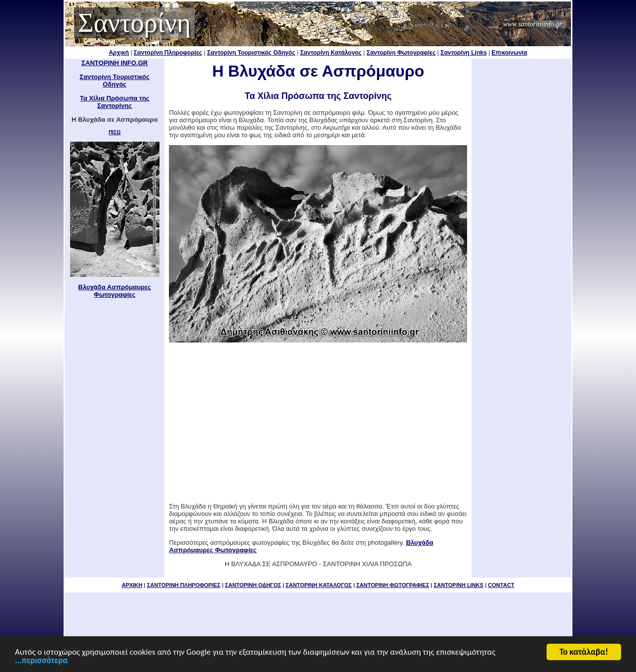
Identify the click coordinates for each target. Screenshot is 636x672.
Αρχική (119, 53)
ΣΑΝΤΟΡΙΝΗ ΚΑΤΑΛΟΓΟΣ (319, 585)
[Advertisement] (318, 422)
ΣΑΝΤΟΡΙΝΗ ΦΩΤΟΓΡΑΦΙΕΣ (393, 585)
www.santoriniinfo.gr (532, 24)
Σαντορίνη (134, 23)
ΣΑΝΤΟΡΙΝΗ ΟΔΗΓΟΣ (253, 585)
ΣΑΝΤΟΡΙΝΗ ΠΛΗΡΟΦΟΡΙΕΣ (184, 585)
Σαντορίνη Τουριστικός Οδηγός (251, 53)
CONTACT (501, 585)
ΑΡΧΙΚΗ (132, 585)
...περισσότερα (41, 662)
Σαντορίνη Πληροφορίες (168, 53)
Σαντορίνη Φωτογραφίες (401, 53)
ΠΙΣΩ (115, 132)
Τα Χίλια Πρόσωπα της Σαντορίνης (115, 102)
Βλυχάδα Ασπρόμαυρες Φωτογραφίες (115, 291)
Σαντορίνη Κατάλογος (331, 53)
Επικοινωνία (509, 53)
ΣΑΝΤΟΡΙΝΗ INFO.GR (115, 63)
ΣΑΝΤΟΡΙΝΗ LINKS (459, 585)
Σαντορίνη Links (464, 53)
